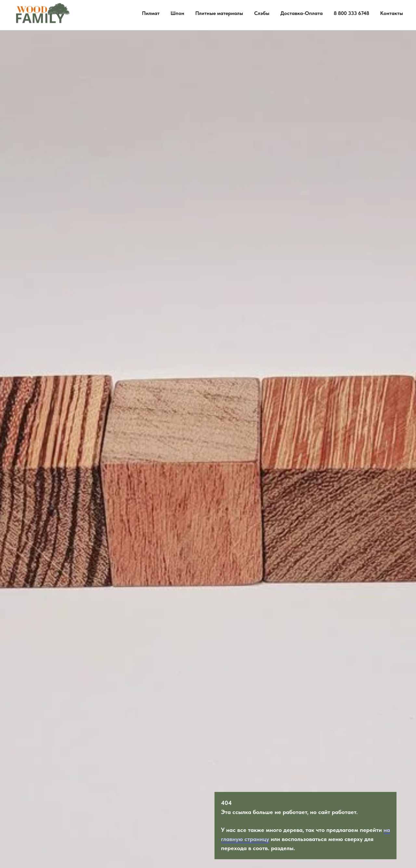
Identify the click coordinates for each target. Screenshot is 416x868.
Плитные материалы (219, 13)
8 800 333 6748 (351, 13)
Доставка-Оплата (302, 13)
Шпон (177, 13)
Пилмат (151, 13)
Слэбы (262, 13)
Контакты (392, 13)
